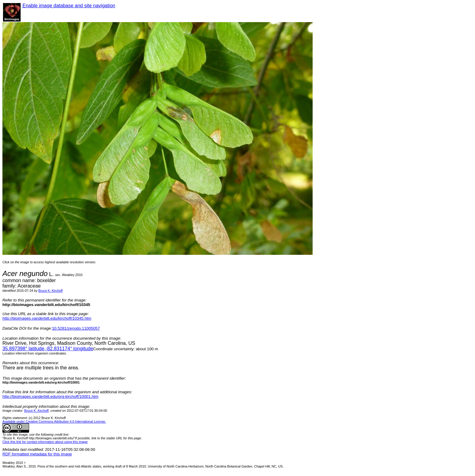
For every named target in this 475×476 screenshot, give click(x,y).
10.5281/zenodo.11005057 (76, 328)
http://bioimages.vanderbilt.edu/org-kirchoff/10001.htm (50, 396)
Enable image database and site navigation (68, 6)
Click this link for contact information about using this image (45, 442)
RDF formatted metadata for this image (37, 454)
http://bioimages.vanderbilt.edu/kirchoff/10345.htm (47, 318)
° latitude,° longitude (48, 349)
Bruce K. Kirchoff (51, 291)
